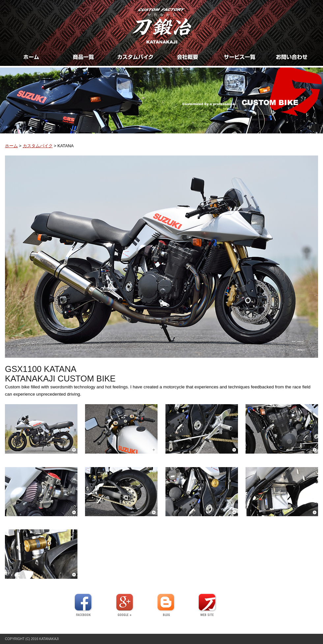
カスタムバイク (38, 146)
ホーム (11, 146)
